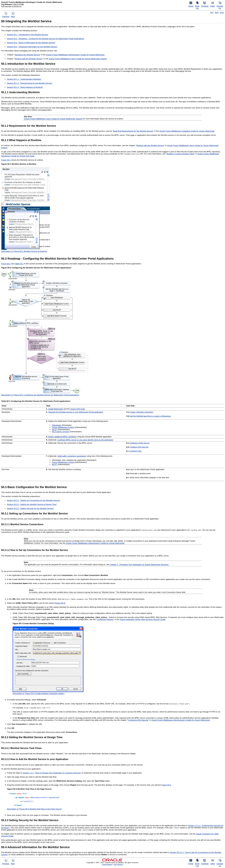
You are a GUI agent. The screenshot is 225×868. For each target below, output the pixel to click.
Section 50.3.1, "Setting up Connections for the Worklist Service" (34, 500)
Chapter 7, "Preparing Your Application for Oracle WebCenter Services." (140, 565)
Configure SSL (136, 451)
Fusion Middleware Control (63, 427)
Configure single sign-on (139, 443)
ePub (222, 12)
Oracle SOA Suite (78, 409)
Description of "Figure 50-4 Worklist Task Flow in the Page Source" (34, 809)
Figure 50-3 (60, 603)
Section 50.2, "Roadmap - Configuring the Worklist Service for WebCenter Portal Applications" (46, 39)
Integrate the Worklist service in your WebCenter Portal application (76, 412)
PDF (212, 12)
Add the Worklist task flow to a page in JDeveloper (150, 416)
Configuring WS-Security (138, 720)
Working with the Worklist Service (28, 59)
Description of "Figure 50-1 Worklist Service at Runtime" (24, 251)
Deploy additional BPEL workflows (62, 437)
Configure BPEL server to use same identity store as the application (85, 440)
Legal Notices (107, 864)
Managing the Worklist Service (27, 55)
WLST (54, 429)
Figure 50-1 (6, 160)
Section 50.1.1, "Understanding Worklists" (24, 79)
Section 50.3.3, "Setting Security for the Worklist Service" (30, 508)
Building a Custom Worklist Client (180, 154)
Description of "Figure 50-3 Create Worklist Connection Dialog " (39, 693)
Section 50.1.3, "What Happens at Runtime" (25, 87)
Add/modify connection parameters (72, 456)
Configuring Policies (105, 619)
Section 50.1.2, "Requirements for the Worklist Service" (30, 83)
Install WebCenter (56, 409)
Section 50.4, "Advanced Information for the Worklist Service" (32, 47)
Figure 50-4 (166, 785)
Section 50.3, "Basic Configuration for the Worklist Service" (31, 43)
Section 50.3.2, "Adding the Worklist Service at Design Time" (32, 504)
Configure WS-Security (139, 447)
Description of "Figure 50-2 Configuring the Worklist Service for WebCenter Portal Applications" (40, 395)
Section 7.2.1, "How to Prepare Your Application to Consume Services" (52, 773)
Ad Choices (118, 864)
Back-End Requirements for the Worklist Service (133, 131)
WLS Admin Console (60, 432)
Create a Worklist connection (141, 412)
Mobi (217, 12)
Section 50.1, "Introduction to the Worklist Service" (28, 35)
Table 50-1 (19, 264)
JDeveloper (57, 425)
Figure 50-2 (6, 264)
